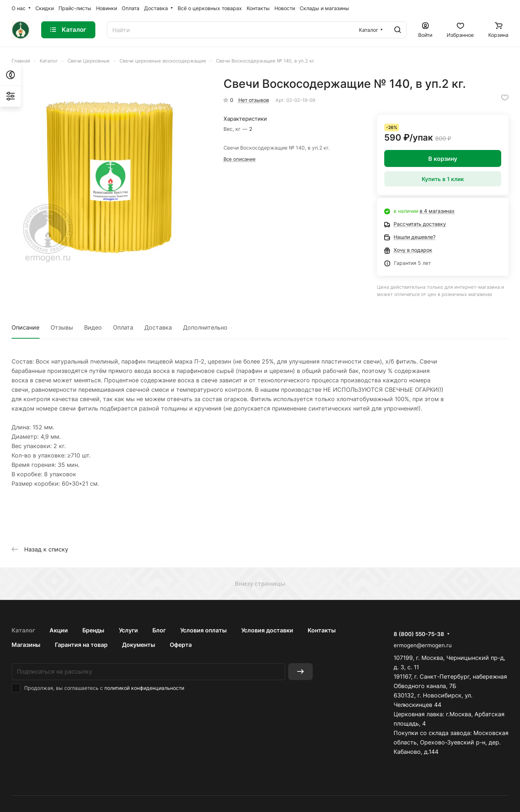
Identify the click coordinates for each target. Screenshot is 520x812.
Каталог (23, 630)
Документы (139, 645)
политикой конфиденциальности (144, 688)
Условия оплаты (203, 630)
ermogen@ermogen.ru (423, 645)
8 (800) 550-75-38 (419, 634)
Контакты (322, 630)
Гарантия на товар (81, 645)
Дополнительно (205, 327)
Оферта (181, 645)
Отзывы (62, 327)
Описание (25, 327)
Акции (59, 630)
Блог (159, 630)
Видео (93, 327)
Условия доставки (267, 630)
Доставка (158, 327)
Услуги (128, 630)
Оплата (123, 327)
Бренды (93, 630)
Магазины (26, 645)
